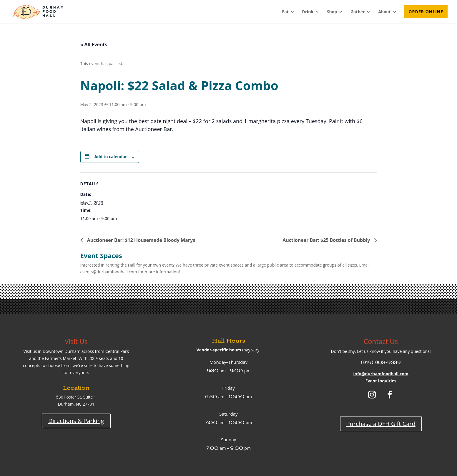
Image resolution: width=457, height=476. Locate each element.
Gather (358, 12)
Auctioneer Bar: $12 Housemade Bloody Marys (141, 240)
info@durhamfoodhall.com (381, 374)
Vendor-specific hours (219, 350)
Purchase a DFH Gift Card (381, 424)
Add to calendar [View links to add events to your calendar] (111, 157)
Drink (308, 12)
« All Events (94, 44)
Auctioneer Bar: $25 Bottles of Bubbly (327, 240)
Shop (332, 12)
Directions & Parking (76, 421)
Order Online (426, 12)
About (384, 12)
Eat (285, 12)
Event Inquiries (381, 381)
